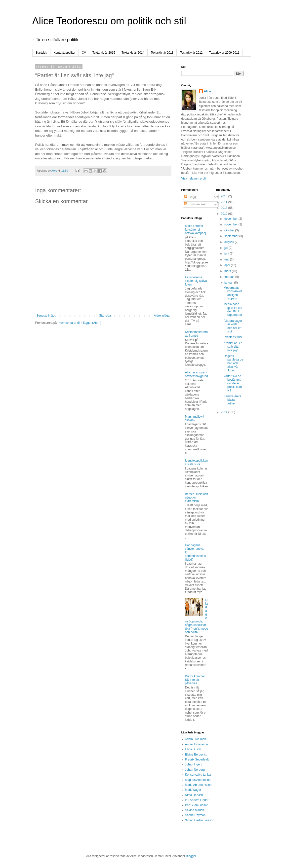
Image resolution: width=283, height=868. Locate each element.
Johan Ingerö (194, 764)
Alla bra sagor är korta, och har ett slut (233, 326)
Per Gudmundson (197, 805)
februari (230, 277)
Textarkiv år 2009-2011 (224, 53)
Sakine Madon (195, 810)
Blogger (191, 856)
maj (227, 259)
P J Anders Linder (197, 800)
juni (227, 253)
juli (227, 248)
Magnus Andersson (198, 780)
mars (228, 271)
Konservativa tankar (198, 775)
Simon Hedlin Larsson (200, 820)
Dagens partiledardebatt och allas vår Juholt (233, 363)
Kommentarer (195, 204)
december (231, 219)
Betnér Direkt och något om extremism (197, 498)
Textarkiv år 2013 (162, 53)
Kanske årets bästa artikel (232, 400)
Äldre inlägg (162, 316)
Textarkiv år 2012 (191, 53)
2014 (225, 202)
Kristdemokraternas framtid (196, 334)
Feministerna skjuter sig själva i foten (197, 281)
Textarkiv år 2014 (133, 53)
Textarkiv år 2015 (104, 53)
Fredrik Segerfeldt (197, 759)
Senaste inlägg (46, 316)
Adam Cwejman (196, 739)
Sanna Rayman (195, 815)
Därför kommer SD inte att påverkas (195, 680)
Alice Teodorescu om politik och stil (109, 21)
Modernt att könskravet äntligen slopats (233, 293)
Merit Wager (193, 790)
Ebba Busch (193, 749)
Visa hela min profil (194, 179)
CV (84, 53)
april (228, 265)
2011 (225, 412)
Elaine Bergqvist (196, 755)
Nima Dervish (194, 795)
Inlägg (190, 197)
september (232, 236)
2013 (225, 208)
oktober (230, 230)
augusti (230, 242)
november (231, 224)
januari (229, 283)
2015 (225, 196)
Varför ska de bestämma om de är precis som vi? (233, 383)
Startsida (41, 53)
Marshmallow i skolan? (195, 418)
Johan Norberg (195, 770)
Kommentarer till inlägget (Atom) (80, 323)
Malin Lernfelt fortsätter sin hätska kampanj (196, 230)
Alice (208, 91)
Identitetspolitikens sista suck (197, 462)
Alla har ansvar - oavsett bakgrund (197, 374)
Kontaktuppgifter (64, 53)
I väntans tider (233, 337)
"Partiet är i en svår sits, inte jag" (233, 347)
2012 (225, 214)
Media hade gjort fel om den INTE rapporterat (233, 309)
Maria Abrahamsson (198, 785)
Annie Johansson (197, 744)
